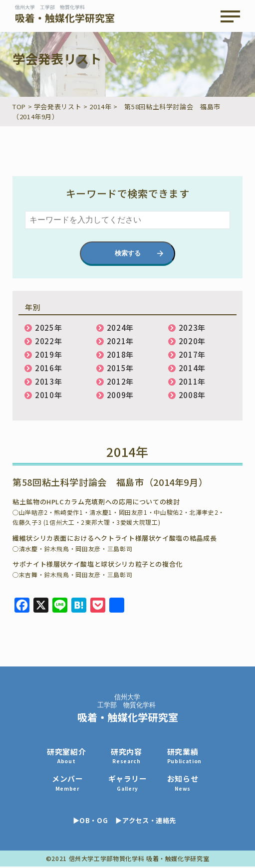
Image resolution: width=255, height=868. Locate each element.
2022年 (48, 341)
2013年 (48, 381)
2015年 (120, 368)
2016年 (48, 368)
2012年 (120, 381)
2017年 (192, 354)
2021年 (120, 341)
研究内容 (130, 756)
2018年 (120, 354)
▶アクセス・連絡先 (149, 822)
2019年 (48, 354)
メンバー (69, 784)
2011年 (192, 381)
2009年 (120, 395)
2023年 (192, 327)
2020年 (192, 341)
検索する (128, 253)
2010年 (48, 395)
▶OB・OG (91, 822)
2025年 (48, 327)
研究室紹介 (68, 756)
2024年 (120, 327)
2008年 (192, 395)
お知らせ (188, 784)
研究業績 (189, 756)
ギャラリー (131, 784)
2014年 (192, 368)
